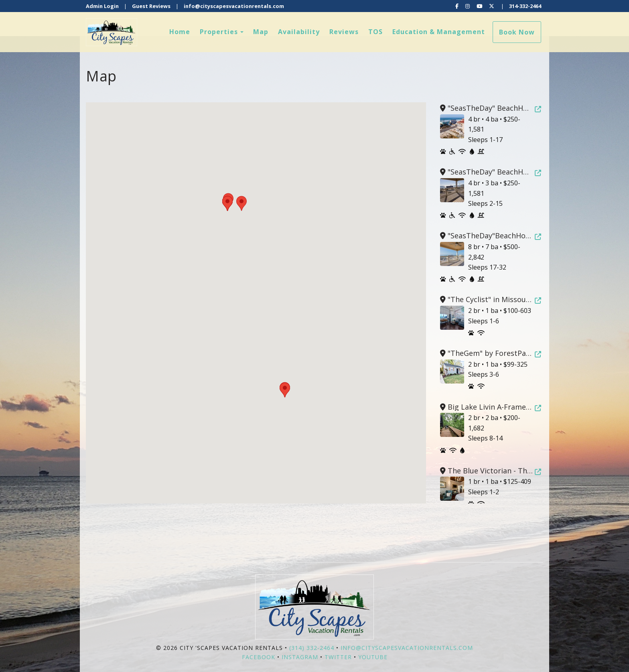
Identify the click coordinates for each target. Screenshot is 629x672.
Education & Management (439, 32)
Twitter (338, 657)
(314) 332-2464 (312, 648)
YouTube (373, 657)
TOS (375, 32)
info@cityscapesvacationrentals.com (234, 6)
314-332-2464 (525, 6)
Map (261, 32)
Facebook (259, 657)
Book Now (517, 32)
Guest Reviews (151, 6)
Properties (219, 32)
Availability (299, 32)
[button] (285, 390)
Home (180, 32)
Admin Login (102, 6)
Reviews (344, 32)
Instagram (300, 657)
